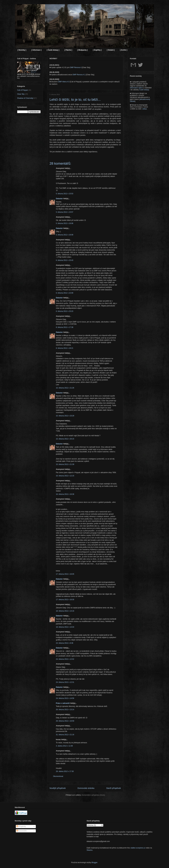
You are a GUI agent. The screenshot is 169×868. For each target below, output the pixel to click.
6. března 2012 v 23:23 (65, 311)
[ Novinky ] (22, 50)
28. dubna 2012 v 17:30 (65, 771)
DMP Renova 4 (76, 67)
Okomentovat (58, 776)
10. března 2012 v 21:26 (65, 388)
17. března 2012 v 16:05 (65, 574)
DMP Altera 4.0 (64, 82)
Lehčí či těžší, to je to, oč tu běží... (75, 100)
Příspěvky (21, 826)
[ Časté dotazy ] (53, 50)
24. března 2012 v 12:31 (65, 682)
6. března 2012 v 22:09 (65, 293)
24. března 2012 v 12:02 (65, 659)
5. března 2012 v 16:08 (65, 223)
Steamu (90, 850)
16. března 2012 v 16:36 (65, 494)
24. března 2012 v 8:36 (65, 643)
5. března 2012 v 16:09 (65, 235)
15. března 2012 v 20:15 (65, 439)
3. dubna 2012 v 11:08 (64, 746)
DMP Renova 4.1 (79, 75)
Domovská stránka (86, 788)
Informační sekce (136, 88)
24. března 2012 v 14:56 (65, 698)
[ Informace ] (37, 50)
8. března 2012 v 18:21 (65, 348)
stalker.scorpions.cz (138, 848)
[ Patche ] (68, 50)
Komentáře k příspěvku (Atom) (93, 795)
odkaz (145, 109)
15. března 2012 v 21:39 (65, 464)
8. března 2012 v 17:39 (65, 327)
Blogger (95, 863)
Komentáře (22, 831)
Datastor (59, 199)
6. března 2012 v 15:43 (65, 260)
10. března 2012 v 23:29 (65, 416)
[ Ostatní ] (111, 50)
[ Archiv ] (124, 50)
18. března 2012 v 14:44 (65, 627)
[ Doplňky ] (97, 50)
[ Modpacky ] (83, 50)
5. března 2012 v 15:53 (65, 194)
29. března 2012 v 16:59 (65, 721)
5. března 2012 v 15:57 (65, 212)
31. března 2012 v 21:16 (65, 735)
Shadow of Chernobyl (25, 98)
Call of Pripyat (22, 90)
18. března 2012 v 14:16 (65, 611)
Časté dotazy (144, 90)
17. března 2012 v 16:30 (65, 600)
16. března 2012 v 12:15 (65, 476)
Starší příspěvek (114, 788)
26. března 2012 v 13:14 (65, 710)
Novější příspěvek (58, 788)
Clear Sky (21, 94)
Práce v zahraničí (63, 703)
